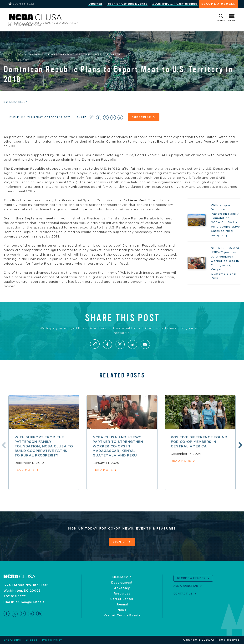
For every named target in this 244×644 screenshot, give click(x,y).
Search (221, 20)
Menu (232, 20)
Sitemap (31, 640)
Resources (122, 594)
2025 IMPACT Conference (175, 4)
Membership (122, 577)
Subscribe (142, 117)
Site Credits (12, 640)
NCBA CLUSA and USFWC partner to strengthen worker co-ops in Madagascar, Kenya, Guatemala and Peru (118, 446)
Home (8, 54)
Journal (96, 4)
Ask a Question (186, 586)
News (122, 610)
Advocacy (122, 588)
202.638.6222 (15, 596)
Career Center (122, 599)
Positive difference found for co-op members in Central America (199, 442)
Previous (3, 445)
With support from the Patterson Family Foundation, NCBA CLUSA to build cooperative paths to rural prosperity (44, 446)
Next (240, 445)
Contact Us (183, 594)
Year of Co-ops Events (127, 4)
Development (122, 583)
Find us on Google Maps (22, 602)
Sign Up (120, 542)
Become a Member (219, 4)
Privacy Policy (52, 640)
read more (25, 470)
